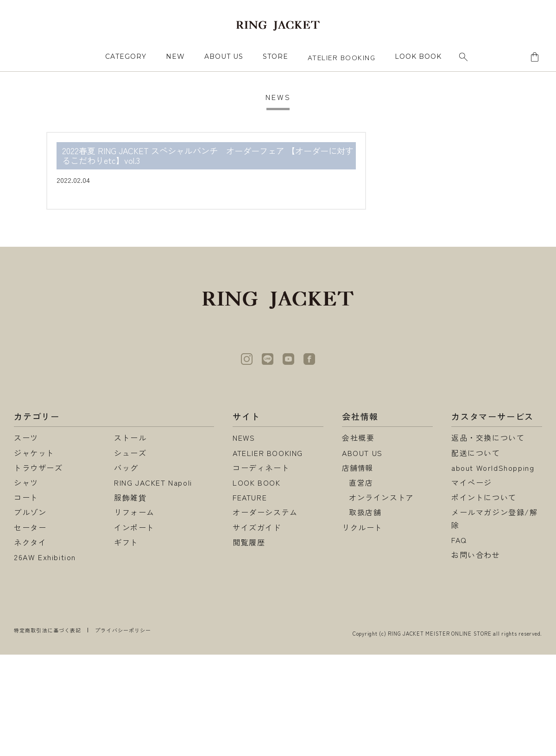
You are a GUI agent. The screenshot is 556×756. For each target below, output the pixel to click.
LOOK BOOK (256, 482)
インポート (134, 527)
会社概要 (358, 437)
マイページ (472, 482)
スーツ (26, 437)
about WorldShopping (493, 468)
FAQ (459, 540)
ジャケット (34, 453)
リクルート (362, 527)
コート (26, 497)
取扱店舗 (365, 512)
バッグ (126, 468)
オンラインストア (382, 497)
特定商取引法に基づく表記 (47, 630)
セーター (30, 527)
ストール (130, 437)
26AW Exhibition (45, 557)
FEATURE (250, 497)
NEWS (244, 437)
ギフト (126, 542)
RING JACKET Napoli (153, 482)
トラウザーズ (38, 468)
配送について (476, 453)
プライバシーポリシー (123, 630)
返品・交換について (488, 437)
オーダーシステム (265, 512)
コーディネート (261, 468)
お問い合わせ (476, 555)
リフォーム (134, 512)
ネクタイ (30, 542)
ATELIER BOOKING (342, 57)
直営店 (361, 482)
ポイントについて (484, 497)
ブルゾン (30, 512)
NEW (175, 56)
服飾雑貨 (130, 497)
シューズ (130, 453)
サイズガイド (257, 527)
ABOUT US (224, 56)
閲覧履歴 (249, 542)
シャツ (26, 482)
